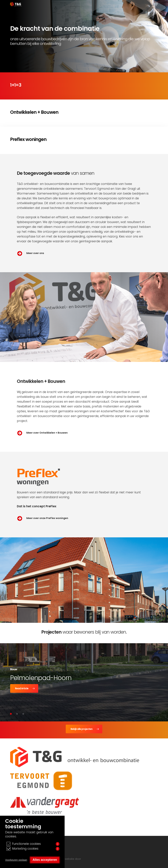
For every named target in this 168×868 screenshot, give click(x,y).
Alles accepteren (45, 860)
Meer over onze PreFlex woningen (47, 518)
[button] (156, 4)
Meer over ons (35, 253)
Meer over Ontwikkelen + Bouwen (47, 433)
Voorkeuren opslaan (16, 860)
